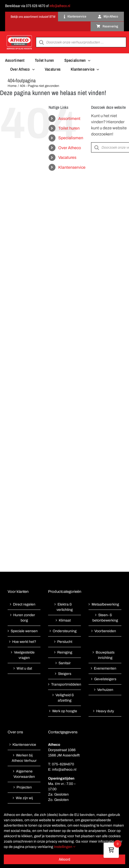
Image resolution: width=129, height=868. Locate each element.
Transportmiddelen (65, 684)
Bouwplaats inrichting (105, 655)
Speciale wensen (24, 631)
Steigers (65, 674)
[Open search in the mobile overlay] (81, 42)
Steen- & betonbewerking (105, 618)
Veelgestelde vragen (24, 655)
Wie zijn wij (24, 798)
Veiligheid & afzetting (65, 698)
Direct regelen (24, 604)
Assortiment (69, 119)
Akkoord (64, 859)
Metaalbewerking (105, 604)
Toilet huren (69, 128)
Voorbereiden (105, 631)
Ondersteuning (65, 631)
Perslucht (65, 642)
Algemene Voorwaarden (24, 774)
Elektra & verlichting (65, 607)
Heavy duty (105, 711)
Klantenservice (72, 167)
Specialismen (71, 138)
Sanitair (65, 663)
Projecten (24, 787)
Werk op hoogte (65, 711)
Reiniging (65, 652)
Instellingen (65, 847)
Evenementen (105, 668)
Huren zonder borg (24, 618)
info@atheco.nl (60, 6)
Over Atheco (70, 148)
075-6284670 (63, 764)
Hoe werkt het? (24, 642)
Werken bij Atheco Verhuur (24, 758)
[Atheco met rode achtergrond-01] (19, 36)
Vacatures (67, 157)
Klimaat (65, 620)
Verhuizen (105, 690)
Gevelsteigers (105, 679)
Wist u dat (24, 668)
